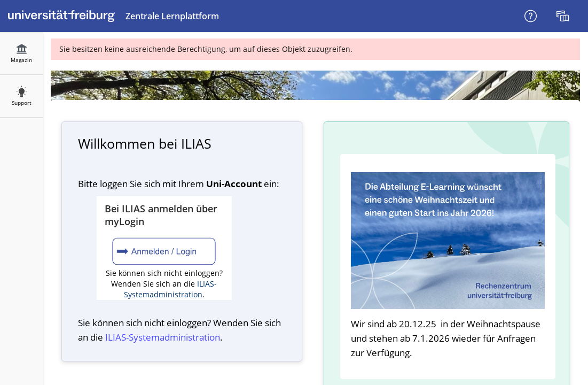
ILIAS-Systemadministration (171, 289)
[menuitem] (564, 16)
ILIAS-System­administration (163, 337)
